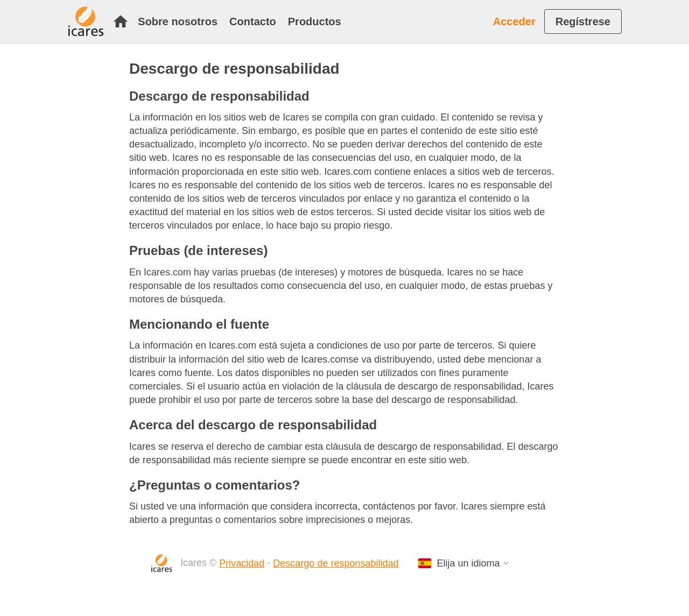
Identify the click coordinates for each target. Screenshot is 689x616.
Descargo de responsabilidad (336, 563)
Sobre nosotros (178, 22)
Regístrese (583, 22)
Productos (315, 22)
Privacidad (242, 563)
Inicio (121, 22)
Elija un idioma (469, 563)
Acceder (514, 22)
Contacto (253, 22)
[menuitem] (123, 22)
